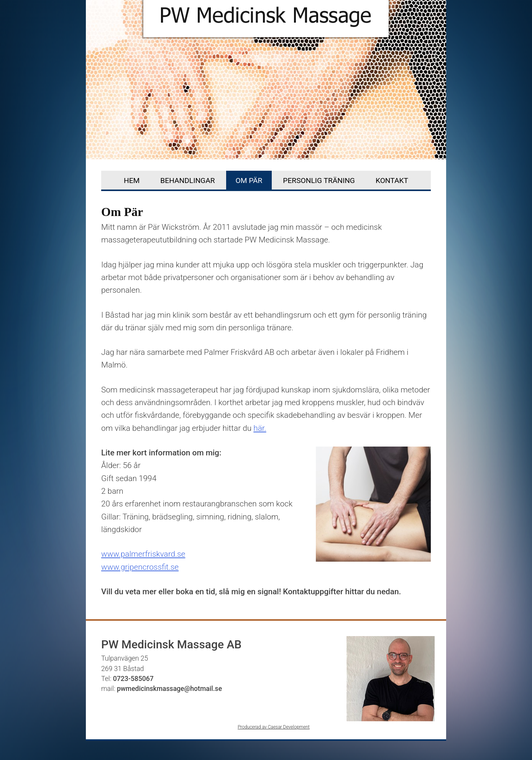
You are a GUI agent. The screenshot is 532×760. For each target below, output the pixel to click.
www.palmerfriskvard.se (143, 554)
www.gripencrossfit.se (140, 567)
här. (260, 428)
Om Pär (249, 181)
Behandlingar (187, 181)
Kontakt (392, 181)
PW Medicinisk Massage (266, 22)
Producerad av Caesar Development (274, 727)
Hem (132, 181)
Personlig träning (319, 181)
